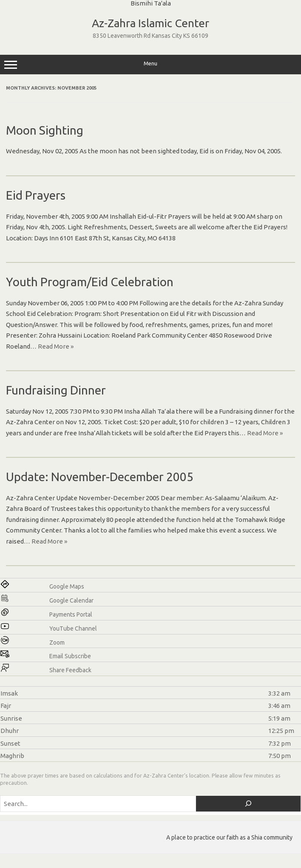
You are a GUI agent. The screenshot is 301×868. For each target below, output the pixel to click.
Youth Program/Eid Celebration (90, 282)
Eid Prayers (36, 195)
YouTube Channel (73, 628)
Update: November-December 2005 (100, 477)
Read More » (56, 346)
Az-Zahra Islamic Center (150, 23)
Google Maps (67, 586)
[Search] (248, 804)
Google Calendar (71, 600)
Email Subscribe (70, 656)
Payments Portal (71, 614)
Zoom (57, 643)
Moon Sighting (45, 130)
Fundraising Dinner (56, 390)
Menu (150, 65)
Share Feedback (70, 670)
